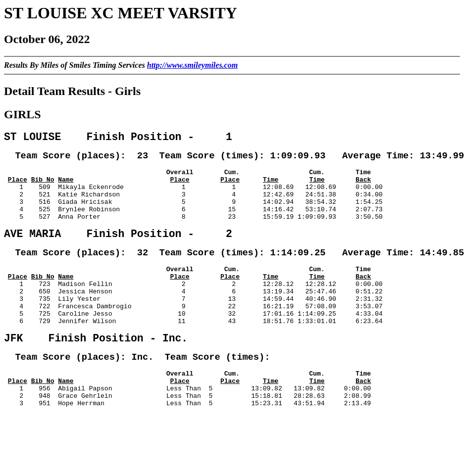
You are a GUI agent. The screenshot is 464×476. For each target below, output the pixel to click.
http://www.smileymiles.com (192, 65)
